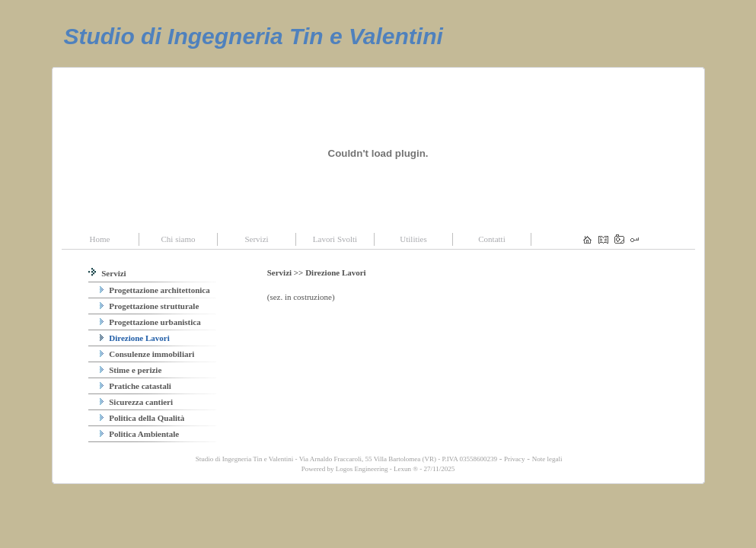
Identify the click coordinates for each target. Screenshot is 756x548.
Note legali (547, 459)
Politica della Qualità (142, 418)
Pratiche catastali (136, 386)
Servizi (107, 273)
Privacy (515, 459)
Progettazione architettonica (155, 290)
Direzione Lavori (135, 338)
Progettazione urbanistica (150, 322)
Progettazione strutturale (150, 306)
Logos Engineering (362, 469)
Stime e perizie (131, 370)
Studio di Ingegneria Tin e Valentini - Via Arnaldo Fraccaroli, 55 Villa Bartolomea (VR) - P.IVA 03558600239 (345, 459)
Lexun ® (406, 469)
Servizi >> (286, 272)
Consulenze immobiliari (147, 354)
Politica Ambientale (140, 434)
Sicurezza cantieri (137, 402)
